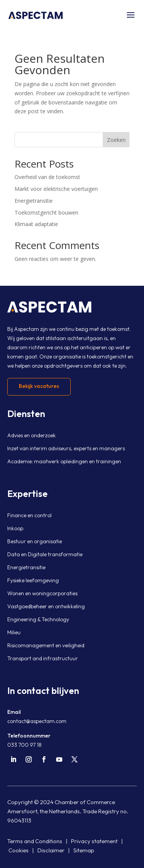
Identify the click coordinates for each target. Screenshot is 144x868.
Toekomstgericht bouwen (46, 213)
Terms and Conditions (35, 841)
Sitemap (84, 850)
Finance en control (29, 515)
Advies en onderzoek (32, 435)
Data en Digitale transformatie (45, 554)
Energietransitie (34, 201)
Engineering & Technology (38, 619)
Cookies (19, 850)
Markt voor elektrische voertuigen (56, 189)
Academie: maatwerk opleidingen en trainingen (64, 461)
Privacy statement (94, 841)
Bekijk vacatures (39, 386)
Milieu (14, 632)
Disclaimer (51, 850)
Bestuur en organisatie (35, 541)
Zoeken (116, 140)
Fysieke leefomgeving (33, 580)
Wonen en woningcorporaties (42, 593)
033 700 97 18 (24, 745)
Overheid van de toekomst (47, 177)
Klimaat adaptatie (36, 224)
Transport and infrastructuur (43, 658)
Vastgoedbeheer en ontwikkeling (46, 606)
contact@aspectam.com (37, 721)
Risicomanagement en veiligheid (46, 645)
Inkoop (15, 528)
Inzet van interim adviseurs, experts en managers (66, 448)
